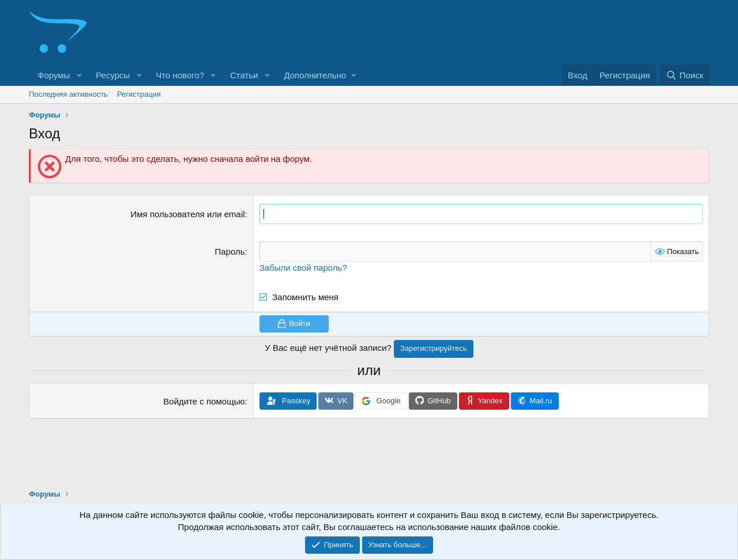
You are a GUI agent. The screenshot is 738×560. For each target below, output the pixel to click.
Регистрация (139, 94)
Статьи (244, 75)
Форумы (54, 75)
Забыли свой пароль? (303, 268)
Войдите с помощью (204, 401)
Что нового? (180, 75)
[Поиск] (685, 75)
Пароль (230, 251)
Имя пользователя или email (188, 214)
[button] (79, 75)
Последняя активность (68, 94)
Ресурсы (113, 75)
